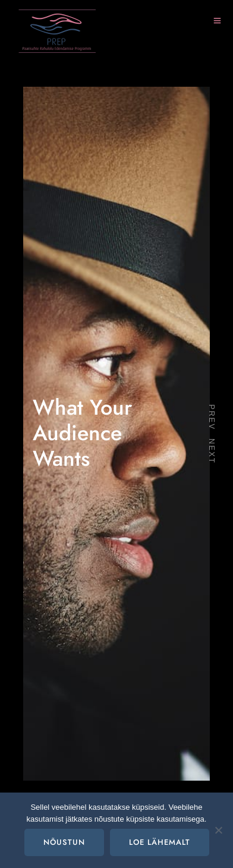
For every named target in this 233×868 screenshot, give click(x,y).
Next (212, 451)
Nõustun (64, 842)
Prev (212, 417)
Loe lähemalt (160, 842)
